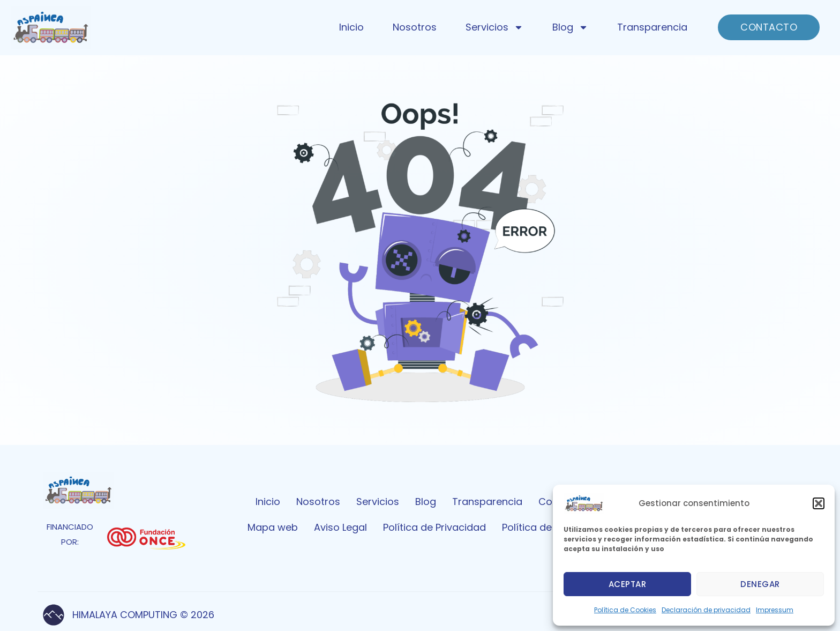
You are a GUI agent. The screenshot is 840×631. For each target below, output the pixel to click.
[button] (819, 503)
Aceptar (628, 584)
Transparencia (652, 27)
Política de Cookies (625, 610)
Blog (570, 27)
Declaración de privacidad (706, 610)
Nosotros (415, 27)
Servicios (494, 27)
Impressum (775, 610)
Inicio (351, 27)
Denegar (760, 584)
